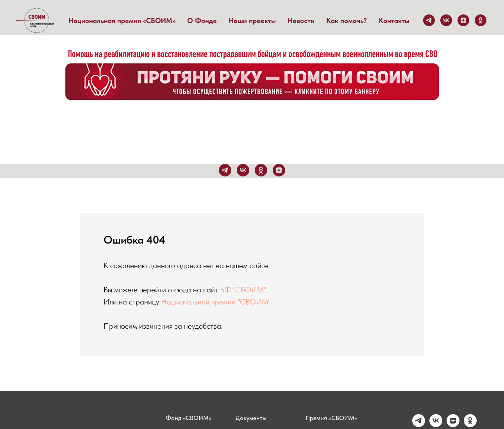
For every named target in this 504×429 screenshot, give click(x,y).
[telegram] (429, 20)
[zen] (463, 20)
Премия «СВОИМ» (331, 418)
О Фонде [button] (202, 20)
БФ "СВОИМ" (243, 290)
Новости (301, 20)
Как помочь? (347, 20)
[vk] (446, 20)
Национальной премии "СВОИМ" (216, 302)
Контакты (394, 20)
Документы (251, 418)
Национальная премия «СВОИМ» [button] (122, 20)
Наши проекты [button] (252, 20)
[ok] (481, 20)
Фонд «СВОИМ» (189, 418)
